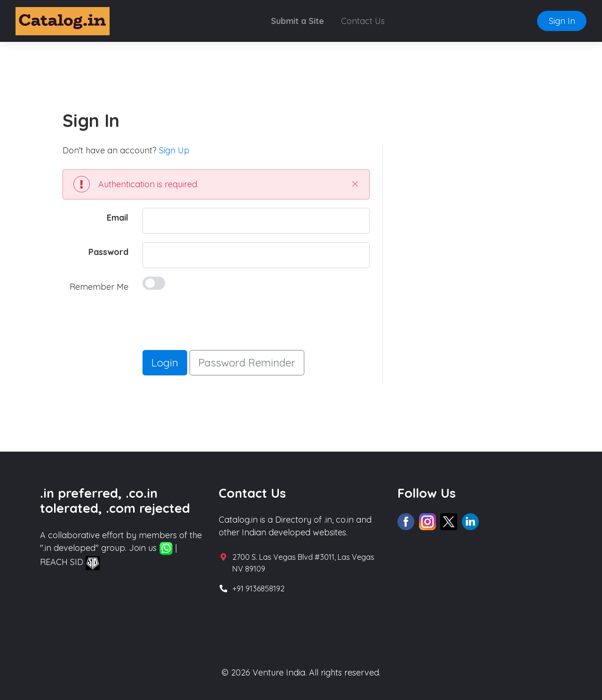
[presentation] (214, 323)
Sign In (562, 21)
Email (118, 218)
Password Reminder (247, 362)
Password (108, 252)
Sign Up (174, 150)
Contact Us (363, 21)
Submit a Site (297, 21)
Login (165, 362)
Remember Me (99, 287)
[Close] (355, 184)
